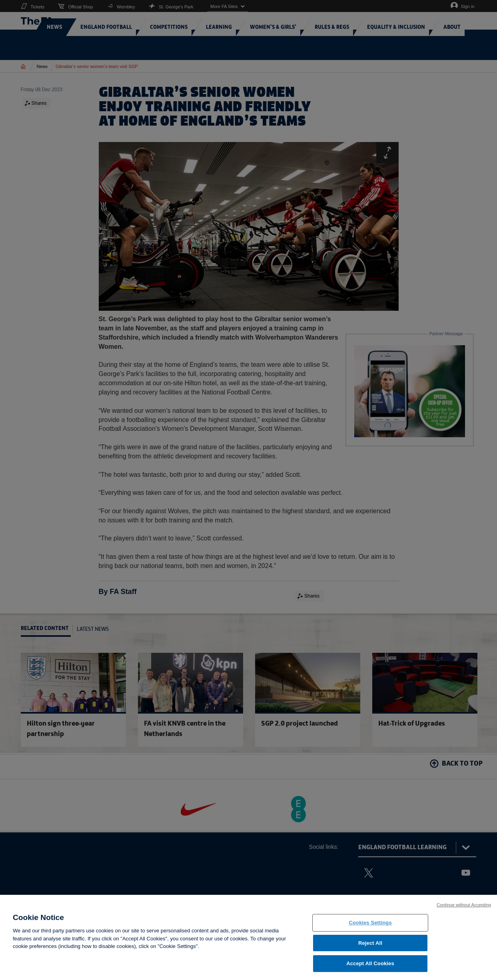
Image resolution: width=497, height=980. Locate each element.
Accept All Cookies (370, 967)
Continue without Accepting (464, 908)
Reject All (370, 946)
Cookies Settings (370, 925)
